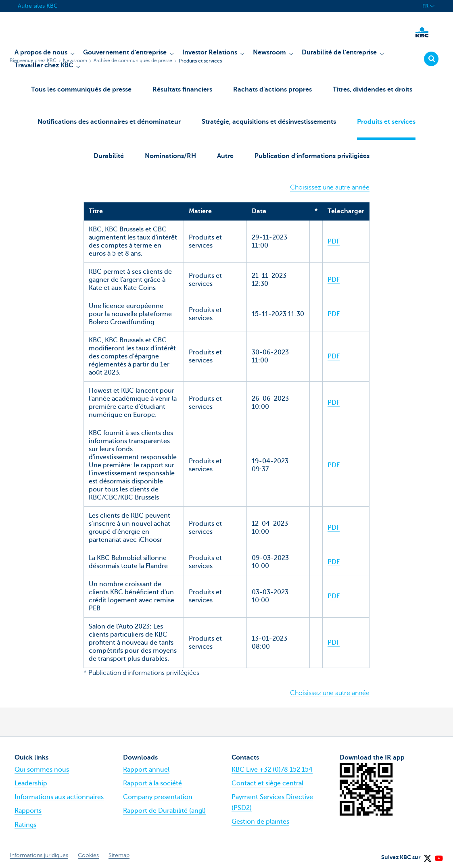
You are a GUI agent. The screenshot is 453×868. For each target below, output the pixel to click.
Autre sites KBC (38, 6)
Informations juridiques (39, 855)
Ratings (25, 825)
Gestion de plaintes (260, 822)
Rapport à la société (152, 783)
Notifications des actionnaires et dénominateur (109, 122)
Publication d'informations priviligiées (312, 156)
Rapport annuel (146, 770)
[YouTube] (438, 856)
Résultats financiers (182, 90)
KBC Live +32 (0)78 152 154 (272, 770)
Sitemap (119, 855)
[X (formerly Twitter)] (427, 856)
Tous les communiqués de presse (81, 90)
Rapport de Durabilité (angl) (164, 811)
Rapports (28, 811)
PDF (334, 241)
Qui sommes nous (42, 770)
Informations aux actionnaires (59, 797)
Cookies (88, 855)
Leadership (31, 783)
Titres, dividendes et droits (373, 90)
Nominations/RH (170, 156)
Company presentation (158, 797)
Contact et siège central (267, 783)
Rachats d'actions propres (272, 90)
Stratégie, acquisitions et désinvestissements (269, 122)
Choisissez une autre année (330, 187)
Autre (225, 156)
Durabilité (109, 156)
